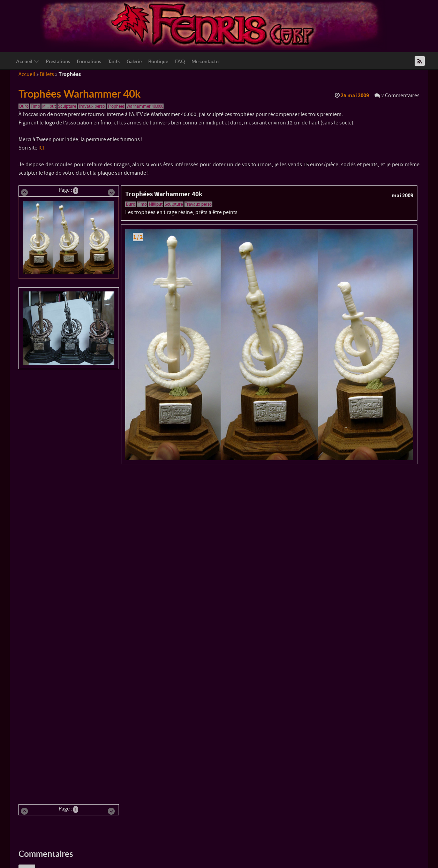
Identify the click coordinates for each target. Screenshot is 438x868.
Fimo (35, 106)
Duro (24, 106)
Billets (47, 74)
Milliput (49, 106)
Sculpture (67, 106)
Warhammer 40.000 (145, 106)
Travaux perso (92, 106)
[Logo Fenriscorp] (214, 25)
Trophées (116, 106)
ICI (41, 148)
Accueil (27, 74)
